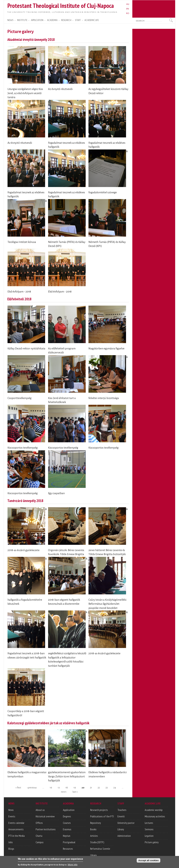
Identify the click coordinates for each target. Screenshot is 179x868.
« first (18, 788)
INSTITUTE (22, 20)
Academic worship (154, 810)
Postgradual (69, 842)
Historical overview (45, 816)
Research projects (99, 810)
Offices (39, 823)
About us (40, 810)
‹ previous (32, 788)
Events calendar (16, 823)
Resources (68, 849)
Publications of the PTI (102, 816)
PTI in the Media (17, 836)
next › (64, 792)
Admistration (124, 836)
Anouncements (16, 829)
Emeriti (121, 816)
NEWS (10, 20)
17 (59, 788)
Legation (149, 836)
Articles (94, 836)
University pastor (126, 823)
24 (115, 788)
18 (67, 788)
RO (128, 13)
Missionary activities (155, 816)
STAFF (78, 20)
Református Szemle (100, 849)
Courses (67, 823)
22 (99, 788)
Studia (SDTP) (97, 842)
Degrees (67, 816)
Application (69, 810)
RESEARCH (66, 20)
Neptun (67, 836)
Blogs (11, 849)
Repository (96, 823)
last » (75, 792)
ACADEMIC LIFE (92, 20)
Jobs (11, 842)
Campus (40, 842)
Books (93, 829)
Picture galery (152, 842)
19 (75, 788)
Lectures (149, 823)
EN (128, 9)
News (11, 810)
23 (107, 788)
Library (93, 855)
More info (73, 865)
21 (91, 788)
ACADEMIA (52, 20)
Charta (39, 836)
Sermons (149, 829)
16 (51, 788)
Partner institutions (46, 829)
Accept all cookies (148, 861)
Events (12, 816)
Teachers (122, 810)
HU (128, 4)
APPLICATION (37, 20)
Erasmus (67, 829)
